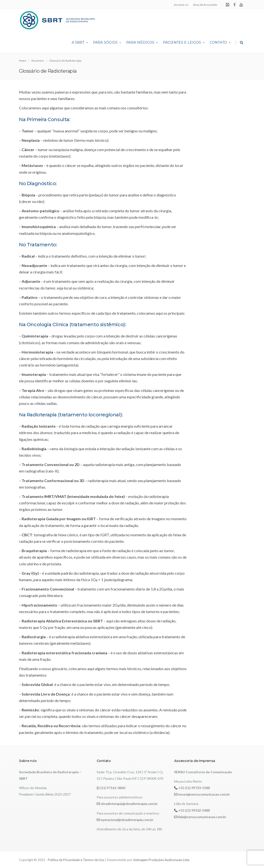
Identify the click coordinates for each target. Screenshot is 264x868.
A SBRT (80, 42)
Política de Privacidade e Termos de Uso (76, 860)
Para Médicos (142, 42)
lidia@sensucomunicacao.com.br (200, 817)
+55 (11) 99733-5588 (192, 788)
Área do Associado (205, 5)
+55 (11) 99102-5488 (192, 810)
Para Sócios (107, 42)
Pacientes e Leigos (184, 42)
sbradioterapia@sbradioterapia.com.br (127, 804)
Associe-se (181, 5)
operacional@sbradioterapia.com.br (125, 820)
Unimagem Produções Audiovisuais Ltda (161, 860)
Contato (220, 42)
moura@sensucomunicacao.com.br (202, 794)
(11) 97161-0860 (111, 788)
